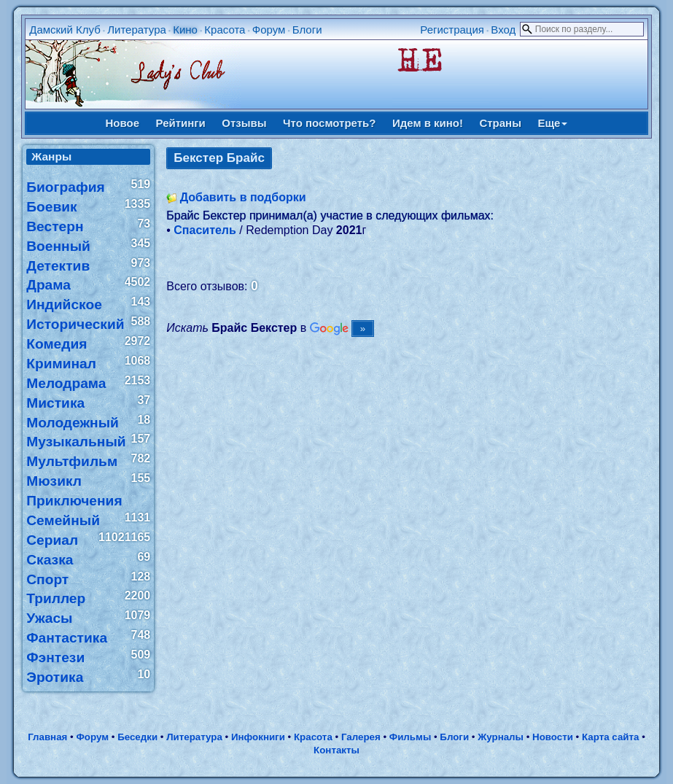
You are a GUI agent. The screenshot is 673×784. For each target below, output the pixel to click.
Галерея (361, 737)
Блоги (307, 30)
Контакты (336, 750)
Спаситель (205, 230)
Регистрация (452, 30)
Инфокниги (258, 737)
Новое (123, 123)
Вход (503, 30)
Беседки (137, 737)
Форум (269, 30)
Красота (225, 30)
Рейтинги (181, 123)
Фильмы (410, 737)
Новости (553, 737)
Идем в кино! (428, 123)
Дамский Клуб (65, 30)
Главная (47, 737)
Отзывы (244, 123)
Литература (137, 30)
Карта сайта (610, 737)
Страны (500, 123)
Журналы (501, 737)
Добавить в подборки (243, 197)
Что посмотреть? (329, 123)
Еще (552, 123)
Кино (185, 30)
